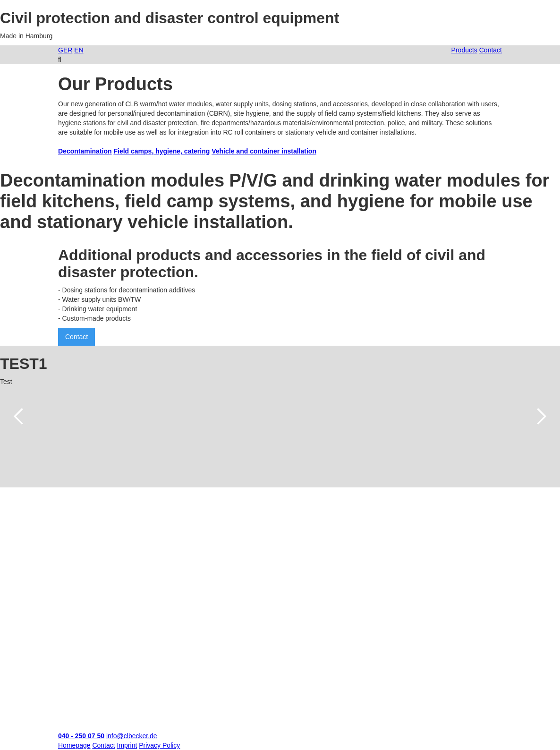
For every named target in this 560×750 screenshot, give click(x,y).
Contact (76, 337)
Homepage (74, 745)
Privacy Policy (159, 745)
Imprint (127, 745)
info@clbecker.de (132, 736)
